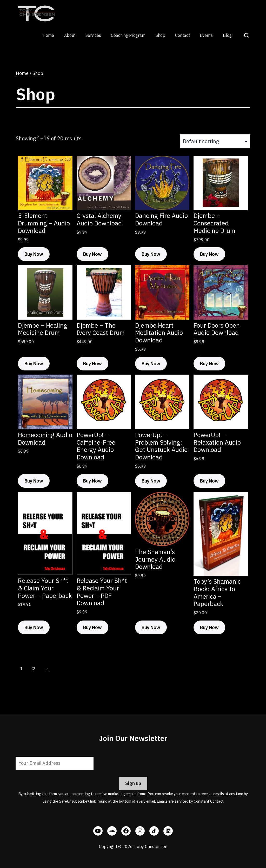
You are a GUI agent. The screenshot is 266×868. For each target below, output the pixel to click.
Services (93, 35)
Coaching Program (128, 35)
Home (48, 35)
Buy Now (34, 254)
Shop (160, 35)
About (70, 35)
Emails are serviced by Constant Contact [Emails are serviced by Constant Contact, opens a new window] (190, 801)
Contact (182, 35)
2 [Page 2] (34, 669)
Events (206, 35)
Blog (227, 35)
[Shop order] (215, 141)
